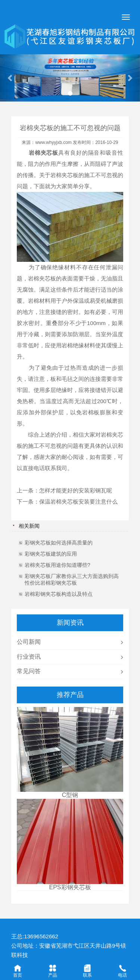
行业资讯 (29, 657)
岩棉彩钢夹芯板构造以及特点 (59, 594)
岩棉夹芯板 (64, 175)
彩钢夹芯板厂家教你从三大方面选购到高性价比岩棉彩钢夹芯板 (72, 579)
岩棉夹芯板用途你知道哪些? (57, 565)
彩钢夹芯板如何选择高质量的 (59, 543)
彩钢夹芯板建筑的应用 (51, 554)
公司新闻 (29, 642)
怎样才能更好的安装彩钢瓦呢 (76, 490)
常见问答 (29, 671)
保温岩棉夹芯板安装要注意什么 (78, 502)
